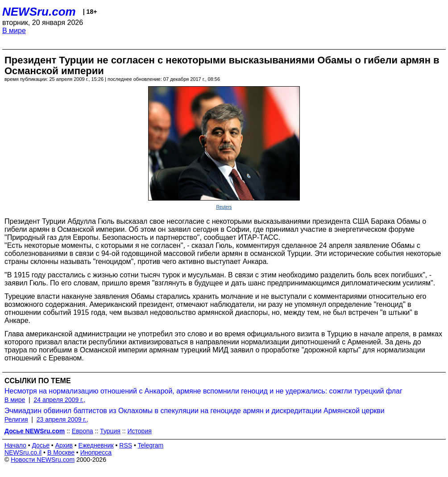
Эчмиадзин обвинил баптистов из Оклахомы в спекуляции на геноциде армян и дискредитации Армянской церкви (195, 411)
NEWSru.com (39, 12)
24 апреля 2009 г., (59, 400)
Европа (83, 431)
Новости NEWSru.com (43, 460)
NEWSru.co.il (23, 452)
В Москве (61, 452)
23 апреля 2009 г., (62, 419)
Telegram (151, 445)
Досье (41, 445)
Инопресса (96, 452)
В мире (14, 31)
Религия (16, 419)
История (140, 431)
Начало (15, 445)
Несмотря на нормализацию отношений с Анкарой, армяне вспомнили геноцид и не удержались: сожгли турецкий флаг (203, 391)
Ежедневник (96, 445)
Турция (110, 431)
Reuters (224, 207)
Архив (64, 445)
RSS (126, 445)
